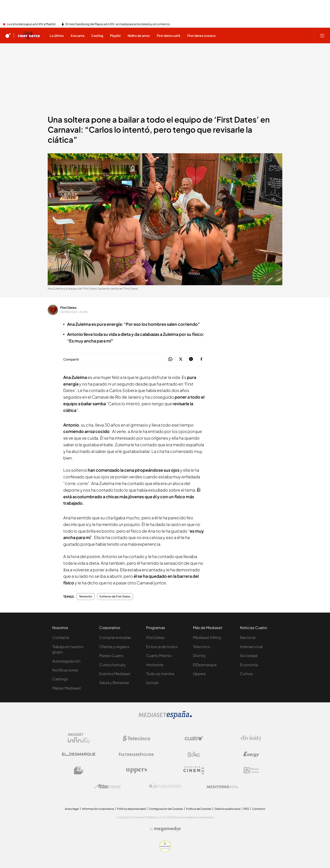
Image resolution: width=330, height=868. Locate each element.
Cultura (246, 674)
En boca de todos (162, 647)
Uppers (199, 674)
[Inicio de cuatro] (8, 36)
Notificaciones (65, 670)
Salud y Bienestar (114, 683)
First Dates (68, 307)
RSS (246, 809)
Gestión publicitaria (227, 809)
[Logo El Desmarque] (79, 754)
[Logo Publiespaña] (165, 786)
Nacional (248, 637)
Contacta (61, 637)
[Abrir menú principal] (322, 36)
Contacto (259, 809)
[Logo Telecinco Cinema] (194, 770)
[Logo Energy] (251, 754)
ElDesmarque (205, 665)
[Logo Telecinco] (136, 738)
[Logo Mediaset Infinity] (79, 738)
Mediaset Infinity (207, 637)
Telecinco (202, 647)
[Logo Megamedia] (167, 829)
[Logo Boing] (194, 754)
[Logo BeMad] (79, 770)
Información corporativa (98, 809)
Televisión (86, 597)
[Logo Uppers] (136, 770)
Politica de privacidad (131, 809)
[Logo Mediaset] (165, 717)
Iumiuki (152, 683)
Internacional (251, 647)
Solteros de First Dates (115, 597)
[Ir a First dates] (29, 36)
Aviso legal (72, 809)
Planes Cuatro (111, 656)
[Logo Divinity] (251, 738)
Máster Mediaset (67, 688)
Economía (249, 665)
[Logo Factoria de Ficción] (136, 754)
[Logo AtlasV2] (108, 786)
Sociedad (249, 656)
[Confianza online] (165, 851)
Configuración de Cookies (166, 809)
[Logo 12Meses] (251, 770)
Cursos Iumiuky (113, 665)
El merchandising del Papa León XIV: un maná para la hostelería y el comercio (118, 24)
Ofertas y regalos (114, 647)
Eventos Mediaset (115, 674)
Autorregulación (66, 661)
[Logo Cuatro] (194, 738)
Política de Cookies (199, 809)
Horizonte (155, 665)
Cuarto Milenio (159, 656)
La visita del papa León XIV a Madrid (31, 24)
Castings (60, 679)
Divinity (199, 656)
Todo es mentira (160, 674)
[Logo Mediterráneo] (223, 786)
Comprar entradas (115, 637)
